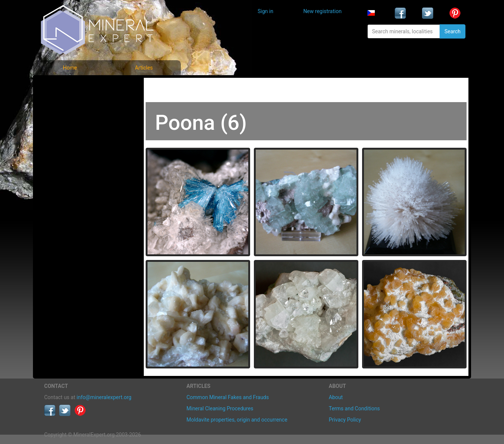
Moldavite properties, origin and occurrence (237, 420)
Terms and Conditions (354, 408)
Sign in (265, 11)
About (336, 397)
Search (453, 31)
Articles (144, 68)
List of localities (69, 136)
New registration (322, 11)
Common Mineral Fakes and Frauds (228, 397)
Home (70, 68)
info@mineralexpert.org (104, 397)
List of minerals (68, 103)
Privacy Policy (345, 420)
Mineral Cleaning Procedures (220, 408)
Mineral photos (67, 86)
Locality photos (68, 119)
